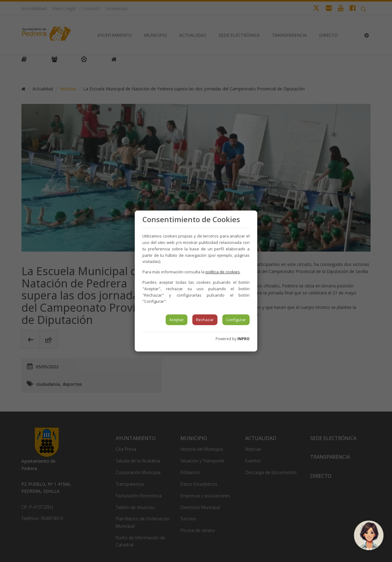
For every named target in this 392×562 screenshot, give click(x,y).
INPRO (243, 339)
